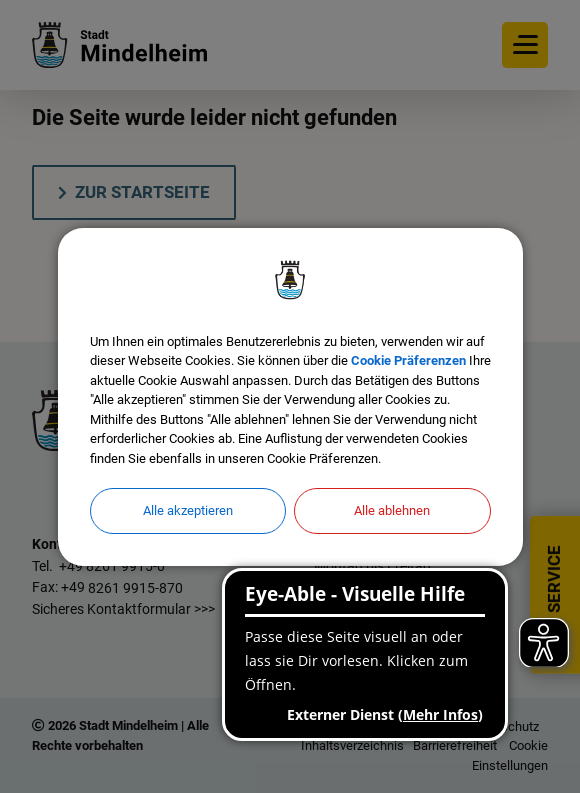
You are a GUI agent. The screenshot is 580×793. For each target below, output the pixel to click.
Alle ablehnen (392, 510)
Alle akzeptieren (188, 510)
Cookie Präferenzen (408, 360)
